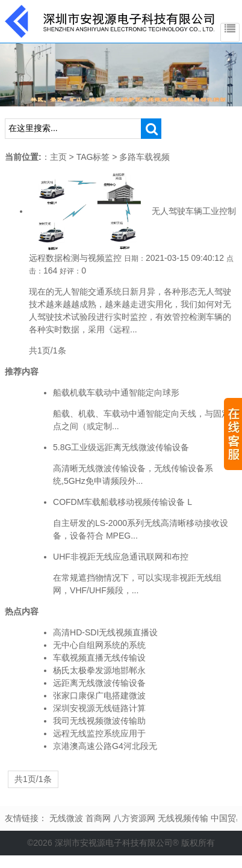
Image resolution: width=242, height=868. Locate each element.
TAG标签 (93, 157)
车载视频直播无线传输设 (99, 658)
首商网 (98, 818)
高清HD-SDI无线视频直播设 (105, 632)
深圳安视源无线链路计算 (99, 708)
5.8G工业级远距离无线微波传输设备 (121, 447)
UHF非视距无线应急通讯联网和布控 (121, 557)
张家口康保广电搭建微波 (99, 695)
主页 (58, 157)
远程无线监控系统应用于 (99, 733)
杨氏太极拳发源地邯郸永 (99, 670)
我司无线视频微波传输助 (99, 721)
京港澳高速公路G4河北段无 (105, 746)
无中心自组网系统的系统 (99, 645)
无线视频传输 (183, 818)
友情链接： (26, 818)
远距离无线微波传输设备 (99, 683)
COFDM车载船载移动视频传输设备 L (123, 502)
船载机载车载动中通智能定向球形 (116, 393)
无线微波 (66, 818)
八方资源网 (134, 818)
